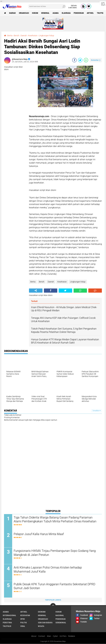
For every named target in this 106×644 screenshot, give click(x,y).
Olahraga (66, 13)
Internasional (9, 616)
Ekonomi (42, 612)
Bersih (16, 36)
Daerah (12, 13)
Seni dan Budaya (45, 623)
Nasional (60, 616)
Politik (24, 623)
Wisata (41, 626)
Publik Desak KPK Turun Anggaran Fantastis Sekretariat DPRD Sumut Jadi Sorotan (55, 586)
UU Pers (63, 636)
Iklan (49, 636)
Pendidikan (79, 13)
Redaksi (72, 636)
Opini (23, 619)
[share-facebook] (74, 60)
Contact (42, 636)
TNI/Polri (7, 626)
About (34, 636)
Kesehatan (33, 36)
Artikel (91, 13)
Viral (23, 626)
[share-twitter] (80, 60)
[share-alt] (36, 291)
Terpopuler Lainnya (53, 600)
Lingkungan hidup (46, 36)
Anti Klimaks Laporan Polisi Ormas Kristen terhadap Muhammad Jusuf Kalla (48, 570)
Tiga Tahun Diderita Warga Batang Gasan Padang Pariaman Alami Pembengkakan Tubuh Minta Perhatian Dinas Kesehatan (55, 519)
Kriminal (45, 13)
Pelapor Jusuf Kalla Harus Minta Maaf (39, 534)
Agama (56, 13)
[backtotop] (53, 606)
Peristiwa (7, 623)
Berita (10, 36)
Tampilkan (96, 411)
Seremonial (61, 623)
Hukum (35, 13)
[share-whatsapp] (86, 60)
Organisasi (24, 13)
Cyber (55, 636)
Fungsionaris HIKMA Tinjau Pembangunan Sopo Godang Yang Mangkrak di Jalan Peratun (55, 553)
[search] (47, 6)
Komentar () (96, 60)
